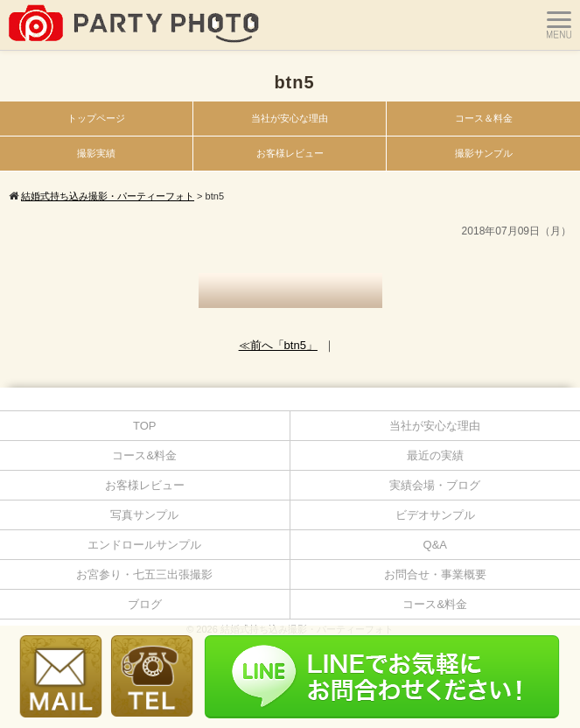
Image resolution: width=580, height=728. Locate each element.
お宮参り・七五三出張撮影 (144, 574)
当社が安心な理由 (290, 118)
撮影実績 (96, 153)
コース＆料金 (484, 118)
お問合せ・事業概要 (435, 574)
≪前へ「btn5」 (278, 345)
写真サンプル (144, 515)
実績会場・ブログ (435, 485)
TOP (145, 426)
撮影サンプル (484, 153)
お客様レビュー (290, 153)
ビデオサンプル (435, 515)
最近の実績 (435, 455)
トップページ (96, 118)
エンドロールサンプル (144, 545)
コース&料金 (144, 455)
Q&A (435, 545)
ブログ (145, 604)
